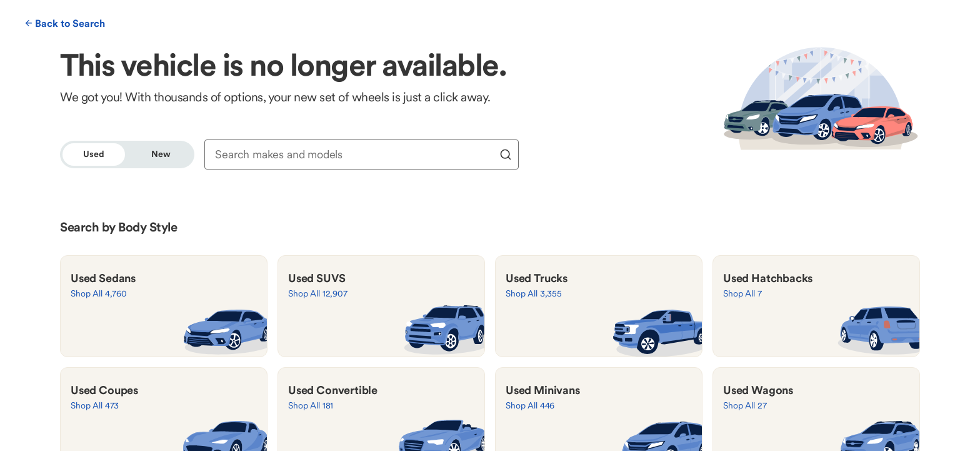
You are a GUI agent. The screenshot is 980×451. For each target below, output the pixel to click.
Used (93, 154)
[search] (506, 155)
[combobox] (353, 154)
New (161, 154)
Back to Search (65, 23)
